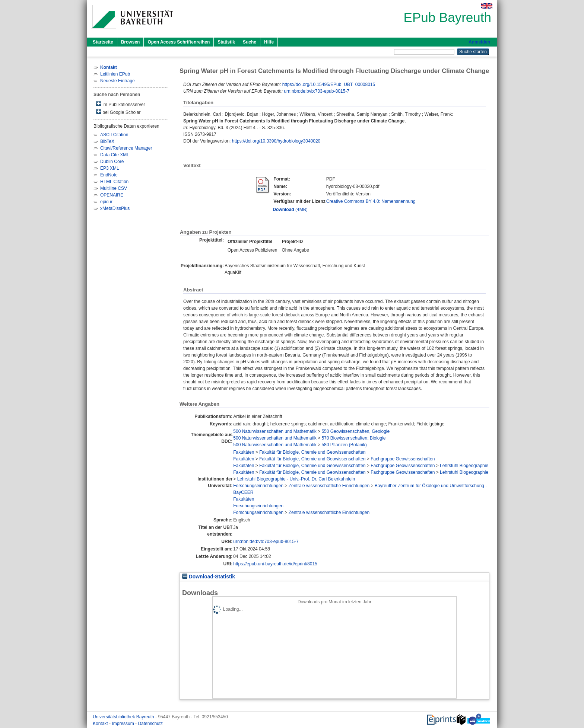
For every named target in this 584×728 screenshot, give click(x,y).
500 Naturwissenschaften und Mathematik (275, 431)
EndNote (109, 175)
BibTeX (107, 141)
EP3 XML (110, 168)
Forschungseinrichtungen (258, 486)
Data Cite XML (115, 155)
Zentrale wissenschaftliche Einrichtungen (329, 486)
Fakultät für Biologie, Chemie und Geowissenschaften (312, 452)
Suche (250, 42)
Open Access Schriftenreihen (179, 42)
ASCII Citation (114, 135)
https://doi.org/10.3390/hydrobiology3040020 (276, 141)
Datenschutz (150, 724)
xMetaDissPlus (115, 208)
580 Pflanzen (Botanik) (344, 445)
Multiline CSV (114, 188)
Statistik (226, 42)
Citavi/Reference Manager (126, 148)
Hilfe (269, 42)
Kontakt (101, 724)
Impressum (123, 724)
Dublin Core (112, 162)
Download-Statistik (209, 577)
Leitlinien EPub (115, 74)
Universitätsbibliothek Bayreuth (124, 717)
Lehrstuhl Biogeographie (464, 466)
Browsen (131, 42)
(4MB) (290, 210)
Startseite (103, 42)
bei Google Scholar (118, 112)
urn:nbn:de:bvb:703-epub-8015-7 (316, 91)
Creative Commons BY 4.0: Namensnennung (371, 201)
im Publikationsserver (120, 104)
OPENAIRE (112, 195)
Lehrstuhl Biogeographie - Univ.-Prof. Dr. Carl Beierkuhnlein (296, 479)
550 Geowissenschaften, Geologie (356, 431)
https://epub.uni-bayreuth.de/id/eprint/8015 (275, 564)
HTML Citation (114, 182)
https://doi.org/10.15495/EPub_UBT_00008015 (329, 84)
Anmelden (479, 42)
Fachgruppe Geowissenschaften (403, 459)
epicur (106, 202)
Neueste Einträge (118, 81)
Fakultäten (244, 452)
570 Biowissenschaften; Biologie (353, 438)
